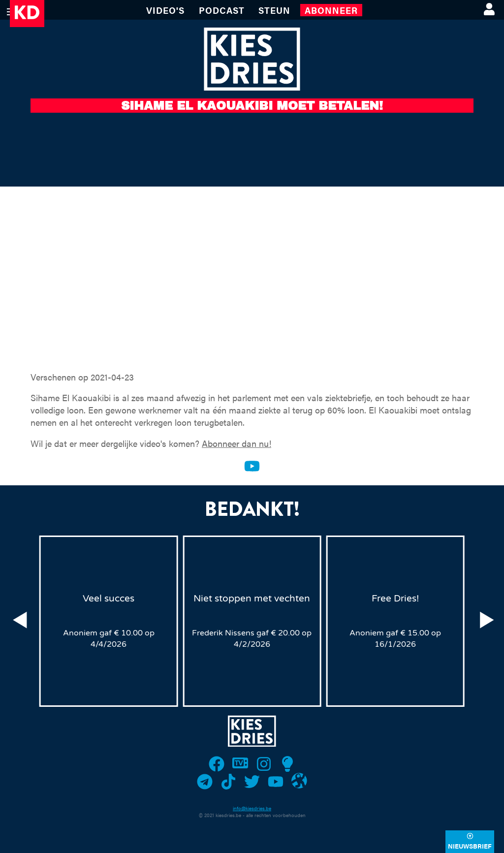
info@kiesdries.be (252, 808)
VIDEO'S (165, 10)
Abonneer (331, 10)
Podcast (222, 10)
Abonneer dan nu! (236, 443)
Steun (274, 10)
